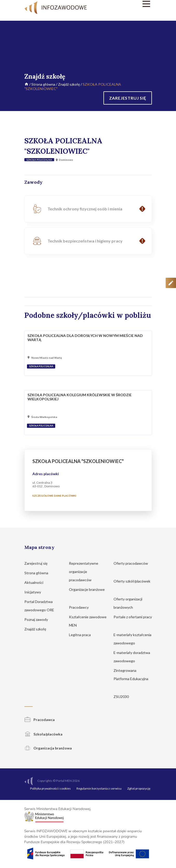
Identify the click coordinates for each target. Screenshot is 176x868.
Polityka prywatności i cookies (50, 788)
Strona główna (43, 84)
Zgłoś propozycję (139, 788)
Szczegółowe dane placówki (54, 495)
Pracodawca (40, 719)
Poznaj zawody (39, 619)
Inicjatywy (35, 591)
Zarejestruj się (38, 563)
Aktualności (36, 582)
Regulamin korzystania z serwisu (99, 788)
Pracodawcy (81, 607)
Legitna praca (80, 634)
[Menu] (133, 4)
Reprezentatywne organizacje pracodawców (84, 571)
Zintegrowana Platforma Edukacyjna (131, 678)
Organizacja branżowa (48, 748)
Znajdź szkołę (69, 84)
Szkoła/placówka (43, 734)
